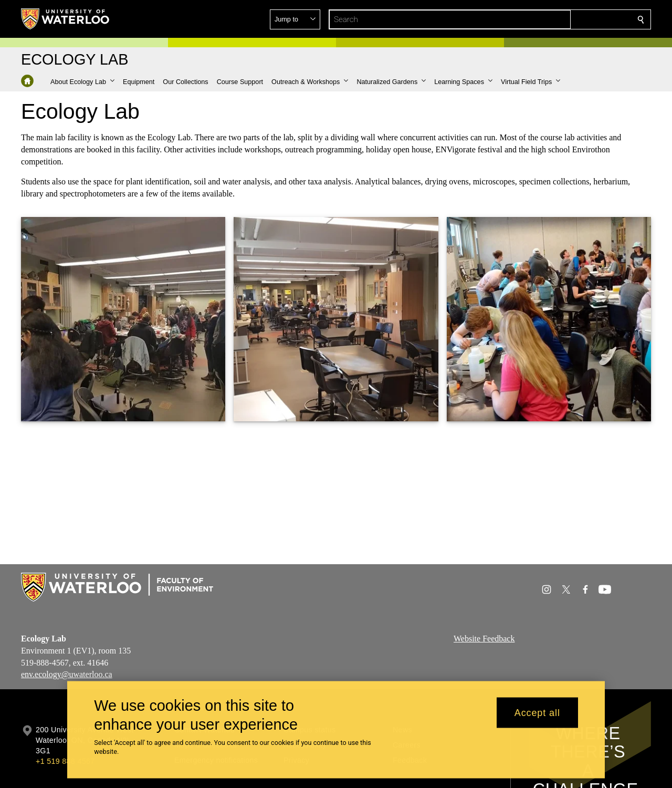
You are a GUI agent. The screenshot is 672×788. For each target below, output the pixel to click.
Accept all (537, 712)
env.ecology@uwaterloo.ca (67, 674)
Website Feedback (484, 639)
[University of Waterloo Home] (66, 19)
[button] (565, 19)
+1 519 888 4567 (65, 761)
